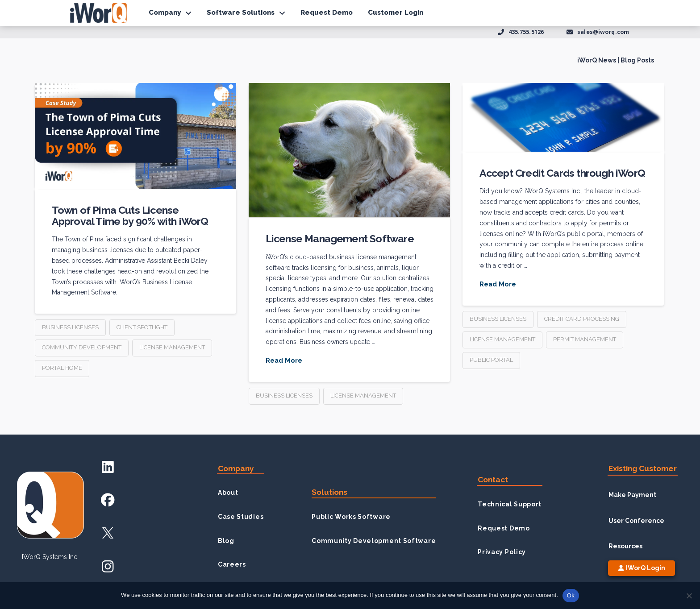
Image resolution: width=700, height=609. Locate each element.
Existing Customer (643, 468)
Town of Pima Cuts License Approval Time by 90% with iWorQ (130, 215)
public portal (491, 360)
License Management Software (340, 238)
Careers (232, 564)
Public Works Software (351, 517)
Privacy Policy (502, 552)
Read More (284, 360)
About (228, 493)
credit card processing (582, 319)
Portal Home (62, 368)
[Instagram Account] (108, 566)
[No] (689, 596)
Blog (226, 541)
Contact (493, 480)
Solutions (329, 492)
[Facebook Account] (108, 500)
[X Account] (108, 533)
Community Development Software (374, 541)
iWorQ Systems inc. (50, 557)
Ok (571, 595)
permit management (585, 339)
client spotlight (142, 327)
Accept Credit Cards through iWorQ (562, 173)
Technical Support (510, 504)
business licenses (70, 327)
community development (82, 347)
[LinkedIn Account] (108, 466)
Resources (625, 546)
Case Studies (241, 517)
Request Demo (504, 528)
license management (172, 347)
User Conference (636, 521)
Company (236, 468)
